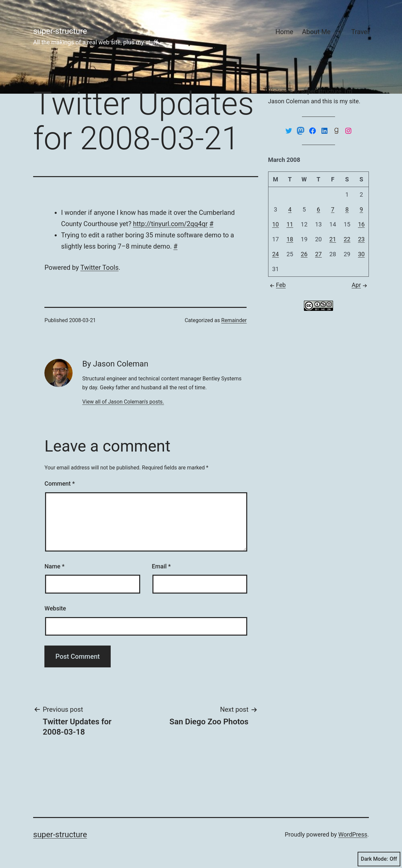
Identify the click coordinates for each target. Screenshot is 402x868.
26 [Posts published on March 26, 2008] (304, 254)
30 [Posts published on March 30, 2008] (361, 254)
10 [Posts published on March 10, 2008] (275, 224)
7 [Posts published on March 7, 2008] (333, 209)
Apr (360, 285)
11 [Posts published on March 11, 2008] (290, 224)
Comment (59, 483)
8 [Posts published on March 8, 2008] (347, 209)
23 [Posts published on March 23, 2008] (361, 239)
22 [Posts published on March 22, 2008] (347, 239)
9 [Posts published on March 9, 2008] (361, 209)
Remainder (234, 320)
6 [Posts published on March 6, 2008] (318, 209)
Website (55, 608)
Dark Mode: (379, 859)
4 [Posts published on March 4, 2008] (290, 209)
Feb (277, 285)
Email (161, 566)
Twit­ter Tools (99, 267)
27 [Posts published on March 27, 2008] (318, 254)
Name (54, 566)
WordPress (353, 834)
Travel (360, 32)
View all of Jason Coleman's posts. (123, 402)
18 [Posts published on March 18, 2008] (290, 239)
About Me (316, 32)
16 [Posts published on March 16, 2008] (361, 224)
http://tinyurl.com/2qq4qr (170, 224)
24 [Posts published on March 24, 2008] (275, 254)
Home (284, 32)
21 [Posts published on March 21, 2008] (333, 239)
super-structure (60, 31)
